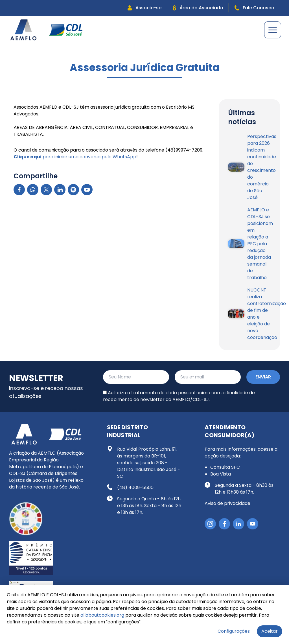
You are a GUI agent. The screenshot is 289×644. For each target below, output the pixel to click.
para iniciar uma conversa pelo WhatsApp (75, 157)
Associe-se (144, 8)
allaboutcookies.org (102, 615)
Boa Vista (221, 474)
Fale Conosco (254, 8)
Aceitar (270, 631)
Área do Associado (198, 8)
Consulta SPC (225, 467)
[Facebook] (19, 190)
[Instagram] (210, 524)
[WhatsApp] (33, 190)
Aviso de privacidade (227, 503)
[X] (46, 190)
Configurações (234, 631)
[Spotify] (73, 190)
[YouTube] (87, 190)
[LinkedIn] (60, 190)
